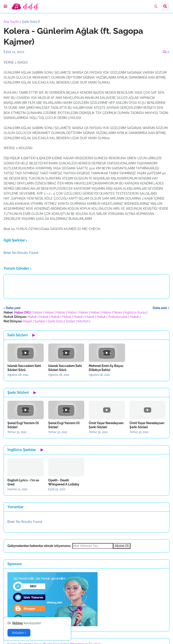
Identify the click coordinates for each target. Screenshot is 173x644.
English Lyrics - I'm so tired (23, 482)
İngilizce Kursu (135, 312)
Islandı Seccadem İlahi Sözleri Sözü (24, 368)
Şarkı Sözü (56, 321)
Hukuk (32, 317)
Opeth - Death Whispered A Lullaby (64, 482)
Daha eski (160, 308)
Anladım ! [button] (19, 633)
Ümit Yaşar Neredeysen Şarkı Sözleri (106, 425)
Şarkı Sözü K (31, 22)
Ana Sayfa (11, 22)
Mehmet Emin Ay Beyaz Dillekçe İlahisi (106, 368)
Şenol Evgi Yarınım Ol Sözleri (23, 425)
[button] (5, 7)
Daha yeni (13, 308)
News (118, 312)
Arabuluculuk (118, 317)
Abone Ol (122, 546)
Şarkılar (40, 321)
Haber (38, 312)
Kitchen (83, 321)
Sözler (70, 321)
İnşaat (28, 321)
